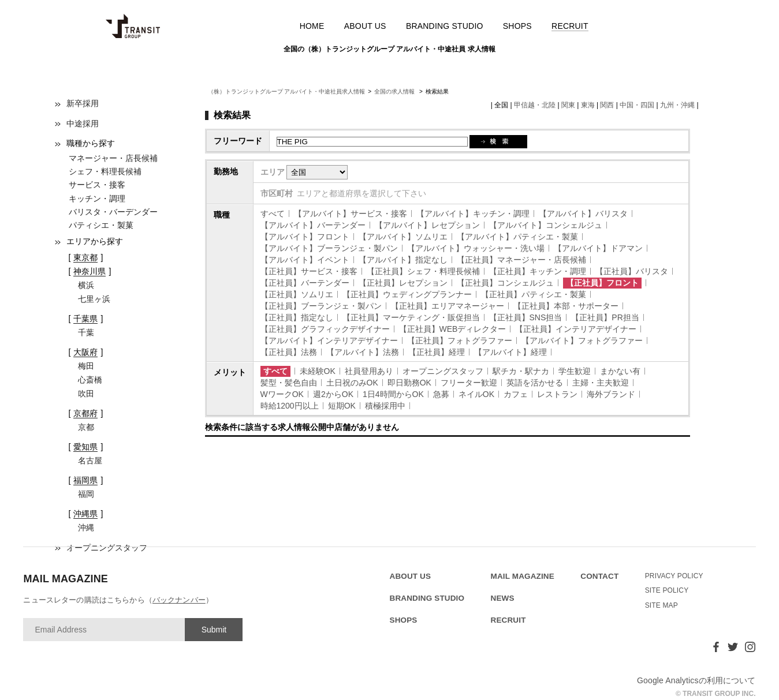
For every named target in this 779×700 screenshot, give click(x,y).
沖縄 (86, 527)
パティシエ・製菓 (101, 225)
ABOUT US (365, 26)
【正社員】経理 (437, 352)
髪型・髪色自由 (289, 383)
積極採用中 (385, 406)
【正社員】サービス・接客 (309, 271)
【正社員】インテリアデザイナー (576, 329)
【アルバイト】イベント (305, 260)
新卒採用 (83, 103)
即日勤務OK (409, 383)
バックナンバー (179, 600)
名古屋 (90, 461)
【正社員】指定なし (297, 317)
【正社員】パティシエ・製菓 (534, 294)
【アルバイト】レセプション (427, 225)
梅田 (86, 366)
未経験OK (318, 371)
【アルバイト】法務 (363, 352)
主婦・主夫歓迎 (601, 383)
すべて (273, 214)
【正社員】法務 (289, 352)
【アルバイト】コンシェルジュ (546, 225)
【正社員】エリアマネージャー (448, 306)
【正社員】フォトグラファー (460, 340)
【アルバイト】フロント (305, 237)
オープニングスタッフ (443, 371)
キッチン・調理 (97, 199)
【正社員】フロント (602, 283)
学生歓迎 (575, 371)
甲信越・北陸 (535, 105)
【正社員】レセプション (403, 283)
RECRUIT (570, 26)
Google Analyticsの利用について (696, 680)
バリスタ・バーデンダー (113, 212)
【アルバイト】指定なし (403, 260)
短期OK (342, 406)
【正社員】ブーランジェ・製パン (321, 306)
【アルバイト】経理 (510, 352)
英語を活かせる (535, 383)
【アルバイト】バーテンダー (313, 225)
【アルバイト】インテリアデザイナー (329, 340)
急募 (441, 394)
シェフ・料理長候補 (105, 171)
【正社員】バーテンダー (305, 283)
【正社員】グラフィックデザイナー (325, 329)
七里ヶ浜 (94, 299)
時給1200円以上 (290, 406)
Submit (214, 630)
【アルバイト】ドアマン (598, 248)
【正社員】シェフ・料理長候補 (423, 271)
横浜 (86, 285)
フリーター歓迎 (469, 383)
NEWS (503, 598)
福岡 (86, 494)
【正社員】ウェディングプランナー (407, 294)
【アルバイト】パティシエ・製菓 (517, 237)
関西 (607, 105)
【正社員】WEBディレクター (453, 329)
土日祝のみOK (352, 383)
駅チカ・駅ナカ (521, 371)
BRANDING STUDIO (445, 26)
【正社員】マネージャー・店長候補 (521, 260)
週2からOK (333, 394)
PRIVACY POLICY (674, 576)
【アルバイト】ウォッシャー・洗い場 (476, 248)
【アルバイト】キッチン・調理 (473, 214)
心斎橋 (90, 380)
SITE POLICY (667, 590)
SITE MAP (661, 605)
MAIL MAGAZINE (523, 576)
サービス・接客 (97, 185)
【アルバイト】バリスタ (583, 214)
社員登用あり (369, 371)
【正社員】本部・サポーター (566, 306)
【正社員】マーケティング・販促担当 (411, 317)
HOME (312, 26)
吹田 (86, 394)
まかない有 (620, 371)
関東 (568, 105)
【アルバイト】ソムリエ (403, 237)
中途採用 (83, 123)
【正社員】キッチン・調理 (538, 271)
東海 (588, 105)
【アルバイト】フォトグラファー (582, 340)
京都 (86, 427)
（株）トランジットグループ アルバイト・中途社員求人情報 (287, 91)
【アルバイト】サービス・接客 (351, 214)
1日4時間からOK (393, 394)
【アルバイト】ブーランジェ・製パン (329, 248)
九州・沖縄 (677, 105)
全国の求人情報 (395, 91)
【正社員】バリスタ (632, 271)
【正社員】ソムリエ (297, 294)
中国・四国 (637, 105)
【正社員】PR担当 (605, 317)
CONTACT (599, 576)
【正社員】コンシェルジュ (505, 283)
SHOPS (517, 26)
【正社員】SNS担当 (526, 317)
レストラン (557, 394)
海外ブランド (611, 394)
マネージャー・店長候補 (113, 158)
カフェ (516, 394)
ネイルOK (476, 394)
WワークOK (282, 394)
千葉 (86, 332)
